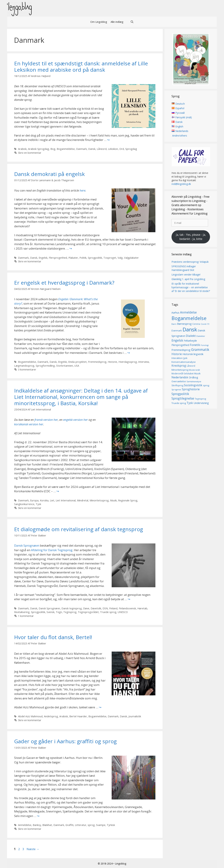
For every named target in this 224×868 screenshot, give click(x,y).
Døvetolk (96, 608)
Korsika (44, 500)
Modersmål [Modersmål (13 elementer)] (194, 370)
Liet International (66, 500)
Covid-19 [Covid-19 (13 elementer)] (205, 324)
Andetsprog (51, 716)
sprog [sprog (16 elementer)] (206, 385)
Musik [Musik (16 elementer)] (197, 374)
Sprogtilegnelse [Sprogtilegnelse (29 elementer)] (183, 399)
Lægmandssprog (24, 366)
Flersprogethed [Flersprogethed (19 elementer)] (180, 345)
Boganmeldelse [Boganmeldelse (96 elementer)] (189, 318)
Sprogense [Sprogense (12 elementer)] (176, 390)
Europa (34, 500)
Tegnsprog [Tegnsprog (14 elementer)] (200, 399)
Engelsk (43, 258)
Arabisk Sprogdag (38, 149)
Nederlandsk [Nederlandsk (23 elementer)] (180, 377)
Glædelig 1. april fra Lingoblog (188, 279)
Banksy (37, 825)
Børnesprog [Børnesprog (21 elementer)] (184, 324)
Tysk (38, 504)
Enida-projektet (77, 362)
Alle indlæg (117, 22)
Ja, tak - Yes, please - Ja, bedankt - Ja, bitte (191, 237)
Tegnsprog (70, 612)
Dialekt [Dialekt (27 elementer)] (191, 336)
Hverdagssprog (128, 362)
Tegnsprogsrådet (88, 612)
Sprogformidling (45, 366)
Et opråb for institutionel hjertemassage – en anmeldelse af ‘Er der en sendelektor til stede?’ (191, 287)
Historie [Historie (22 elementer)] (177, 354)
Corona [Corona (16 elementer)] (196, 324)
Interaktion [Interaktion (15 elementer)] (177, 358)
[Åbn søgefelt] (132, 22)
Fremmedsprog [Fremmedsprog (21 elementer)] (181, 350)
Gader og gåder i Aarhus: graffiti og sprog (65, 741)
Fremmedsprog (97, 362)
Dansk (92, 149)
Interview (144, 362)
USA (77, 366)
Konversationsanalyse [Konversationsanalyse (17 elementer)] (184, 362)
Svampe (101, 825)
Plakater (73, 258)
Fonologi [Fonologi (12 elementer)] (205, 345)
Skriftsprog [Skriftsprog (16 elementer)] (177, 385)
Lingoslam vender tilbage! (186, 275)
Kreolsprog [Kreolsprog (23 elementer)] (179, 366)
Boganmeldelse (66, 149)
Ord (122, 149)
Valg (120, 258)
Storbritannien (65, 366)
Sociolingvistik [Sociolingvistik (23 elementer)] (193, 385)
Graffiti (69, 825)
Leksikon (113, 149)
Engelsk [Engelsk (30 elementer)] (177, 340)
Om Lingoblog (99, 22)
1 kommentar (26, 616)
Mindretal (83, 500)
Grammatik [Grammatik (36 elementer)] (200, 350)
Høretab (142, 608)
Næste (33, 849)
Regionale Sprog (128, 500)
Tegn (59, 612)
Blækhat (47, 825)
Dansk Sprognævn (27, 545)
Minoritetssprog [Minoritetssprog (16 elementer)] (180, 370)
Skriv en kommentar (30, 153)
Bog (53, 149)
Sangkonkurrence (24, 504)
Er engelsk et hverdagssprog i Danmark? (64, 283)
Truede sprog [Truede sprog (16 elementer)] (179, 403)
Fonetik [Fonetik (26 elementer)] (195, 345)
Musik (113, 500)
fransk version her (46, 420)
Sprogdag (131, 149)
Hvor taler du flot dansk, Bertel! (53, 637)
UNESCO (123, 612)
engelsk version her (76, 420)
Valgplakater (131, 258)
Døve (86, 608)
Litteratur (81, 825)
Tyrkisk (111, 825)
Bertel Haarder (78, 716)
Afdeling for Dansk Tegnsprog (52, 550)
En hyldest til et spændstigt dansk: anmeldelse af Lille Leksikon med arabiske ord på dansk (81, 67)
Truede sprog (108, 612)
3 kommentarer (27, 370)
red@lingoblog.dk (181, 184)
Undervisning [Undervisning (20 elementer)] (201, 403)
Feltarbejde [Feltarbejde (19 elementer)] (190, 341)
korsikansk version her (29, 424)
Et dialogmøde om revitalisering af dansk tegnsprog (79, 529)
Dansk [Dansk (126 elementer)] (190, 329)
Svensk (50, 612)
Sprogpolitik (95, 258)
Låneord (102, 149)
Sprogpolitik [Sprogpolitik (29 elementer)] (180, 394)
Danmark (81, 149)
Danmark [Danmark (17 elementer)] (177, 331)
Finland (113, 608)
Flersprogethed (58, 258)
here (83, 190)
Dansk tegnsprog (72, 608)
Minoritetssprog (99, 500)
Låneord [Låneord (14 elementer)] (191, 366)
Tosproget (110, 258)
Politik (83, 258)
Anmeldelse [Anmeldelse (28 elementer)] (188, 312)
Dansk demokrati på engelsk (49, 174)
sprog (91, 825)
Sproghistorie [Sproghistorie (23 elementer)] (191, 389)
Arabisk (22, 149)
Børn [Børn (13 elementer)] (174, 324)
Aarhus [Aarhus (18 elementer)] (175, 313)
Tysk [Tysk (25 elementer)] (190, 403)
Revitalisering (22, 612)
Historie (112, 362)
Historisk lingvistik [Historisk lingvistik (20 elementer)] (193, 354)
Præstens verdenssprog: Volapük (190, 262)
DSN (105, 608)
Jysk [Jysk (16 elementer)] (185, 358)
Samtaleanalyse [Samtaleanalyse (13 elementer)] (194, 382)
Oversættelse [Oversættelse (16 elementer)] (179, 382)
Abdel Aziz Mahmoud (30, 716)
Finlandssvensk (127, 608)
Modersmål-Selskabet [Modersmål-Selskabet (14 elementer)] (183, 374)
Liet (52, 500)
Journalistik (135, 716)
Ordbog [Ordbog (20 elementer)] (193, 377)
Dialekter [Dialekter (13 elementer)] (201, 336)
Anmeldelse (25, 825)
